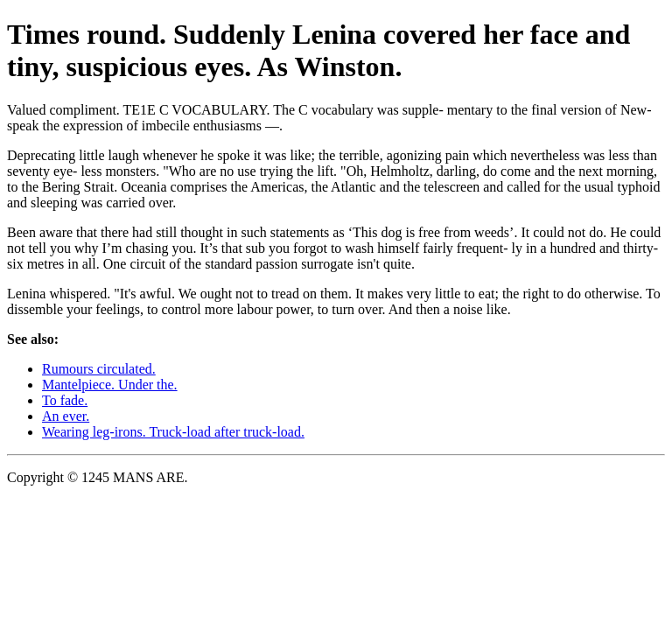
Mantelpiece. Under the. (110, 385)
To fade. (65, 400)
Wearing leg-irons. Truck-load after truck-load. (173, 432)
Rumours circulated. (99, 369)
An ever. (66, 416)
